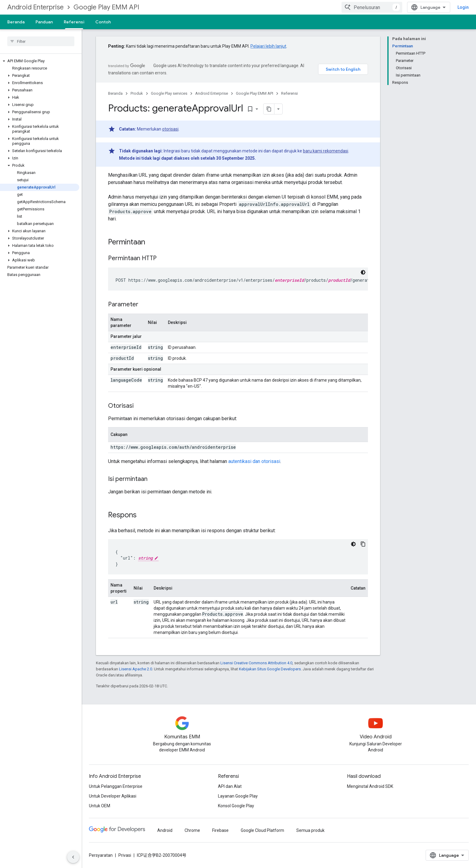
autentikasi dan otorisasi (254, 461)
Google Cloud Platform (262, 830)
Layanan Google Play (238, 796)
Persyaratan (101, 855)
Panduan (44, 22)
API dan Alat (230, 786)
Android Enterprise (36, 7)
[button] (40, 61)
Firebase (220, 830)
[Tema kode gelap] (363, 272)
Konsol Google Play (236, 806)
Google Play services (169, 93)
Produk (137, 93)
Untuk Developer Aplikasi (113, 796)
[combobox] (372, 7)
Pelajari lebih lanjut (268, 46)
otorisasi (170, 129)
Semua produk (310, 830)
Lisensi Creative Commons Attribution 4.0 (256, 663)
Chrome (192, 830)
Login (463, 7)
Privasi (125, 855)
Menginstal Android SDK (370, 786)
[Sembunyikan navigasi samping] (73, 857)
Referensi (289, 93)
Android (165, 830)
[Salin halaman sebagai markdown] (269, 109)
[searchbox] (41, 41)
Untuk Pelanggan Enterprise (116, 786)
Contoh (103, 22)
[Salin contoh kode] (363, 544)
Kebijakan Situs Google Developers (270, 669)
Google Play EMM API (106, 7)
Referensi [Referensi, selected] (74, 22)
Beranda (16, 22)
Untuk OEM (100, 806)
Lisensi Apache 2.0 (136, 669)
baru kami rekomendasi (326, 151)
